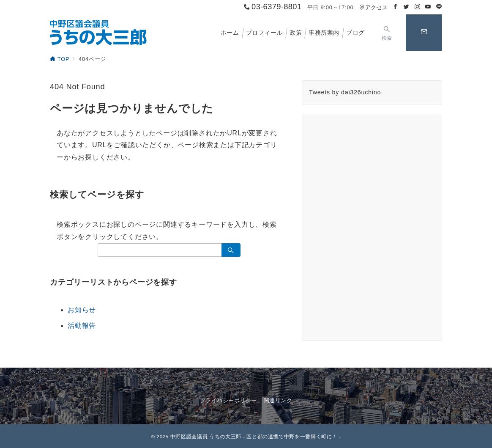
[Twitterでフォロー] (407, 7)
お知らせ (82, 310)
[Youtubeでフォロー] (428, 7)
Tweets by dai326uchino (345, 92)
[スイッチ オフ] (387, 32)
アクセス (373, 7)
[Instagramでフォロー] (418, 7)
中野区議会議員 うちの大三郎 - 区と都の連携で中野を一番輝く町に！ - (256, 436)
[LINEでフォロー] (439, 7)
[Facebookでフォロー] (396, 7)
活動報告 (82, 326)
